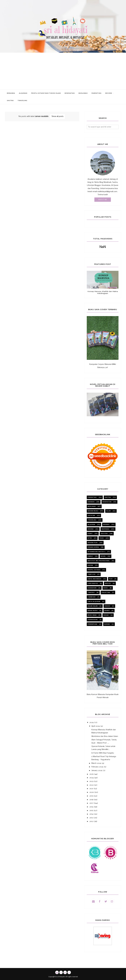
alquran (91, 525)
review (91, 529)
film (111, 579)
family (90, 556)
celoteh (104, 534)
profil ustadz (94, 570)
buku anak (92, 615)
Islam (108, 511)
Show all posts (58, 116)
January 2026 (97, 771)
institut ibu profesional (99, 561)
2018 (91, 800)
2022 (92, 785)
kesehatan (107, 502)
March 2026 (96, 763)
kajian (90, 565)
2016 (91, 807)
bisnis (107, 611)
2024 (92, 778)
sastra (108, 497)
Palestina (106, 592)
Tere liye (92, 574)
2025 (92, 774)
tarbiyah (92, 597)
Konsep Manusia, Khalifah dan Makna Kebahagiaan (103, 292)
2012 (91, 821)
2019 (91, 796)
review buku (93, 511)
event (90, 534)
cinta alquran (94, 602)
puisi (102, 538)
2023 (91, 781)
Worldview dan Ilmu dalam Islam (105, 736)
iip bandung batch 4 (97, 552)
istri (90, 538)
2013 (91, 818)
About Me (103, 200)
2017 (91, 803)
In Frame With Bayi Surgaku (103, 753)
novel (103, 556)
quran (107, 624)
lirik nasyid (93, 583)
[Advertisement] (63, 71)
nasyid (108, 583)
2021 (91, 789)
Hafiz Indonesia (94, 579)
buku (106, 588)
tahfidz (91, 592)
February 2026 (97, 767)
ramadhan (92, 588)
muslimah (92, 506)
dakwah (91, 502)
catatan (91, 515)
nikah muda (93, 611)
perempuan (92, 624)
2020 (92, 792)
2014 (91, 814)
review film (93, 543)
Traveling (92, 520)
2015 (91, 811)
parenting (92, 497)
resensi (106, 525)
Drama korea (93, 547)
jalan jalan (93, 606)
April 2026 (96, 726)
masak (106, 615)
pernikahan (93, 620)
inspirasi (105, 529)
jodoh (107, 606)
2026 (92, 723)
